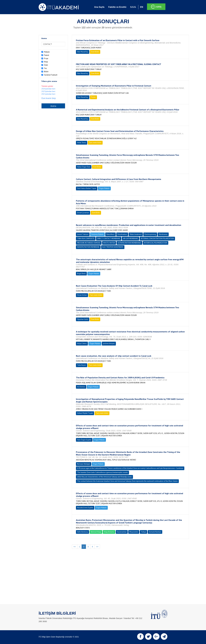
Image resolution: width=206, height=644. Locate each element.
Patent (47, 55)
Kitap (46, 62)
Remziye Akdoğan (84, 464)
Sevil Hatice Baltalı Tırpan (87, 188)
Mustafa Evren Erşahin (85, 508)
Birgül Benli (81, 274)
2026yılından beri (48, 89)
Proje (46, 58)
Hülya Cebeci (82, 343)
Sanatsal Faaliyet (51, 75)
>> (97, 547)
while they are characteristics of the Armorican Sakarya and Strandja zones (104, 477)
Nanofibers (110, 234)
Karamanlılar (122, 532)
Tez (45, 68)
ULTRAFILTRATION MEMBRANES (129, 243)
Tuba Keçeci (82, 365)
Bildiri (46, 72)
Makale (47, 52)
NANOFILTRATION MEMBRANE (88, 247)
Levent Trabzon (83, 234)
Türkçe (143, 532)
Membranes (163, 234)
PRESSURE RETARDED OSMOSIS (89, 243)
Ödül (46, 65)
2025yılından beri (48, 91)
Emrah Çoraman (83, 213)
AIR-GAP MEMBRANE (130, 238)
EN (142, 7)
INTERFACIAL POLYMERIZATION (156, 243)
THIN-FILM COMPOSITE (86, 238)
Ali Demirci (81, 387)
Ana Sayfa (99, 7)
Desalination (122, 234)
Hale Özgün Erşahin (84, 440)
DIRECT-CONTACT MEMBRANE (109, 238)
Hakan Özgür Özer (84, 167)
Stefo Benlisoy (83, 532)
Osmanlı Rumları (155, 532)
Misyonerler (134, 532)
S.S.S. (133, 7)
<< (75, 547)
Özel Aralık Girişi (49, 98)
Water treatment (136, 234)
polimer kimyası (109, 343)
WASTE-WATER (109, 243)
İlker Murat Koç (83, 52)
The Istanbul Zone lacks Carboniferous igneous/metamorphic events (102, 472)
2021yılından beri (48, 94)
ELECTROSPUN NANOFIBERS (113, 247)
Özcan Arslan (82, 295)
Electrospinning (150, 234)
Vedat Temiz (82, 143)
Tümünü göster (47, 86)
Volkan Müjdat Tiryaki (85, 413)
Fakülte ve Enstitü (117, 7)
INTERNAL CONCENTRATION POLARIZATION (157, 238)
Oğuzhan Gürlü (83, 319)
